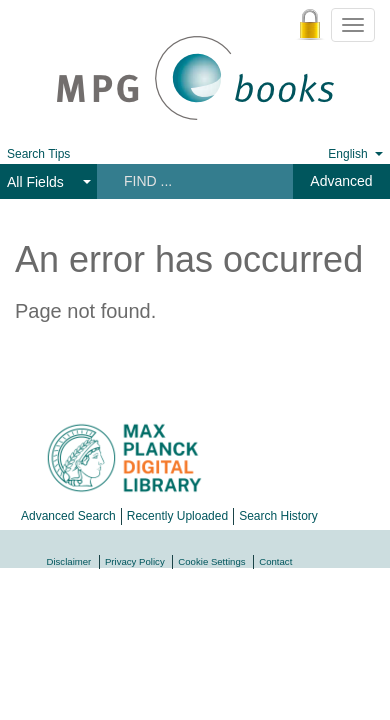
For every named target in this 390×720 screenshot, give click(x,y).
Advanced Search (68, 516)
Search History (278, 516)
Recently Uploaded (177, 516)
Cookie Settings (211, 561)
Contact (275, 561)
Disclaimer (69, 561)
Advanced (341, 181)
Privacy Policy (135, 561)
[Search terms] (193, 181)
